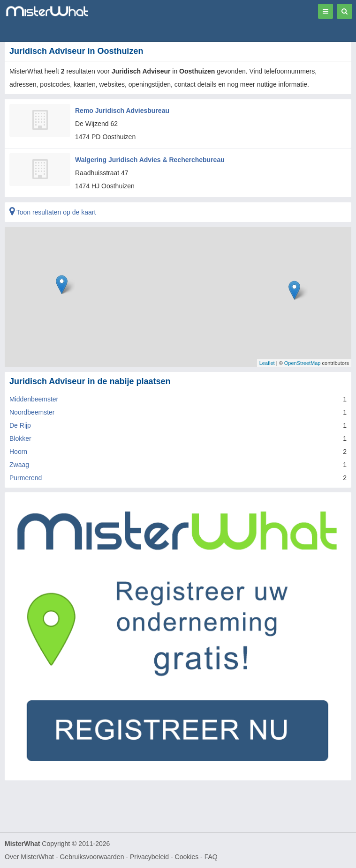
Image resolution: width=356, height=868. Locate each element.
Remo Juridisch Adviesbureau (122, 111)
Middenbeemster (34, 399)
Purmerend (26, 478)
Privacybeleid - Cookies (164, 857)
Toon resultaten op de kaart (53, 212)
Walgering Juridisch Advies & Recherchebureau (150, 160)
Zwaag (19, 465)
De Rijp (20, 425)
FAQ (211, 857)
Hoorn (18, 452)
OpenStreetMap (303, 363)
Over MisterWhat (29, 857)
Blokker (20, 438)
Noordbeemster (32, 412)
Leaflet (267, 363)
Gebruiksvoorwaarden (92, 857)
